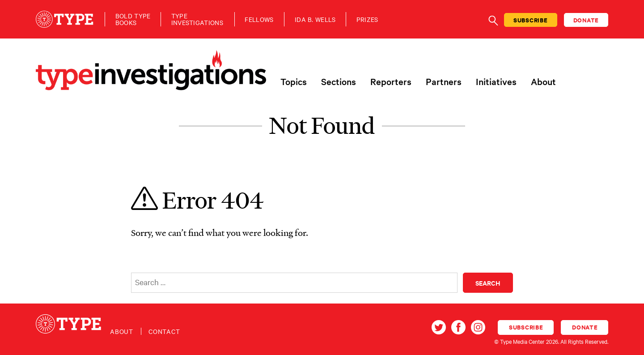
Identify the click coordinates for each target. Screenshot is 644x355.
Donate (586, 20)
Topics (294, 81)
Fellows (259, 19)
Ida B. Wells (315, 19)
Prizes (367, 19)
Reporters (391, 81)
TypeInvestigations (197, 19)
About (543, 81)
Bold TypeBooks (133, 19)
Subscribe (531, 20)
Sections (339, 81)
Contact (164, 331)
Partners (444, 81)
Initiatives (496, 81)
